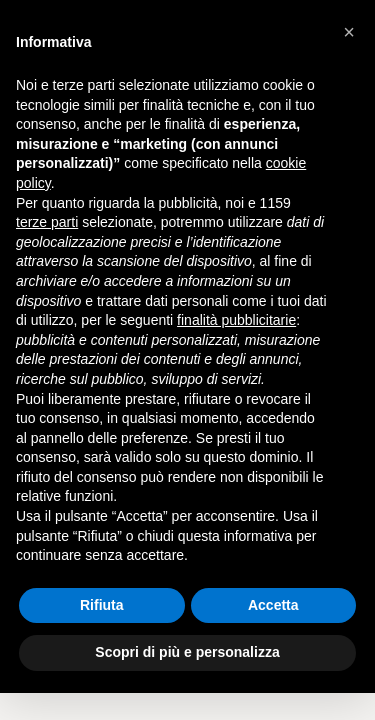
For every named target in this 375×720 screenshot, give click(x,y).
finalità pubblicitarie (236, 320)
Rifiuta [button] (102, 605)
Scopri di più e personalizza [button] (187, 652)
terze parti (47, 222)
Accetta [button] (273, 605)
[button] (349, 32)
